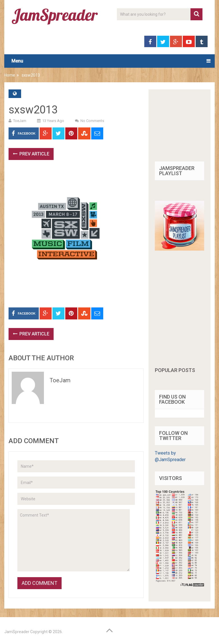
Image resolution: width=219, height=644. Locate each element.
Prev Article (31, 154)
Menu (17, 61)
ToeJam (20, 121)
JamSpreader (17, 632)
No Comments (92, 121)
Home (10, 75)
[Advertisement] (112, 181)
